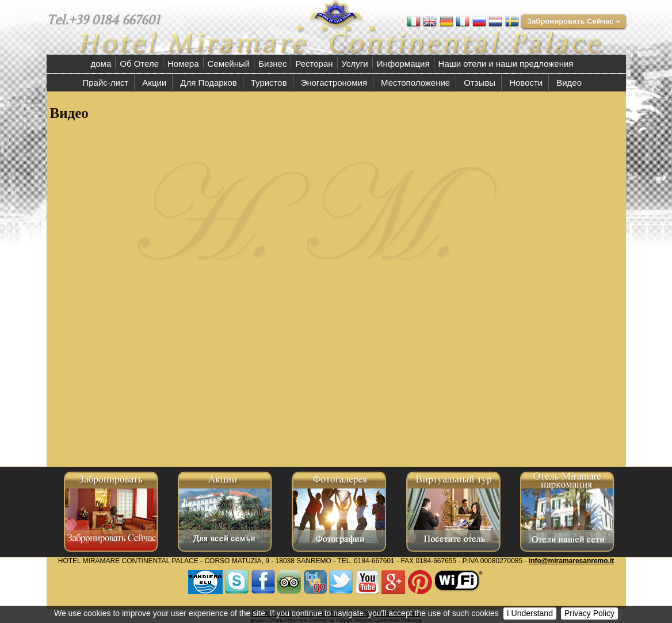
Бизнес (272, 64)
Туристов (269, 83)
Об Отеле (139, 64)
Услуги (355, 64)
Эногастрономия (334, 83)
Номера (183, 64)
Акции (154, 83)
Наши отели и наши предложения (506, 64)
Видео (569, 83)
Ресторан (314, 64)
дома (101, 64)
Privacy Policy (589, 613)
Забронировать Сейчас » (574, 21)
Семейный (229, 64)
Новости (526, 83)
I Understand (530, 613)
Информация (403, 64)
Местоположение (415, 83)
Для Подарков (208, 83)
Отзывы (480, 83)
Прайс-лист (106, 83)
